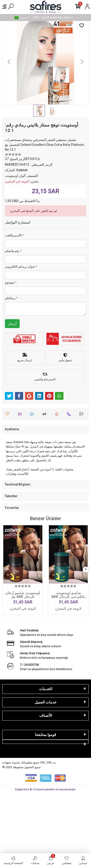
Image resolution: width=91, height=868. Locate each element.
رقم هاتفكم (13, 251)
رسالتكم (11, 298)
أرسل (12, 324)
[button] (9, 62)
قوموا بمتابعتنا (45, 735)
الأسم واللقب (14, 235)
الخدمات (46, 689)
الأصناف (46, 716)
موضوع (11, 282)
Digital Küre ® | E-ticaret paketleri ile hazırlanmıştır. (45, 789)
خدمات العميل (46, 702)
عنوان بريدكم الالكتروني (21, 267)
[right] (86, 569)
